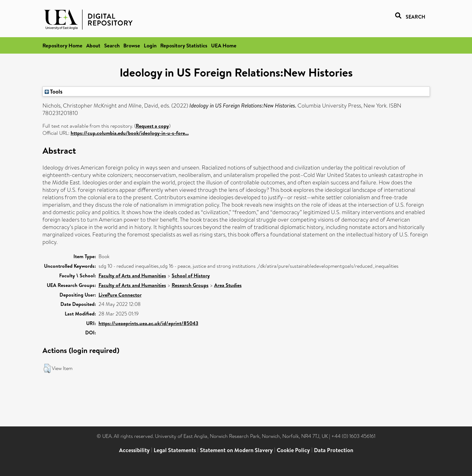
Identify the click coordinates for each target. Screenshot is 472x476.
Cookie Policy (293, 450)
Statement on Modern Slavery (236, 450)
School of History (191, 275)
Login (150, 45)
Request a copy (152, 126)
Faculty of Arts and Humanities (132, 275)
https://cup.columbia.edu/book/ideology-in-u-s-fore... (130, 133)
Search (112, 45)
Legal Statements (175, 450)
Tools (54, 91)
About (93, 45)
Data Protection (334, 450)
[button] (47, 368)
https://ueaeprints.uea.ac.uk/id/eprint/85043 (148, 323)
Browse (132, 45)
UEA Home (224, 45)
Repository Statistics (184, 45)
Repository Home (62, 45)
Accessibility (134, 450)
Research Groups (190, 285)
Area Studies (228, 285)
